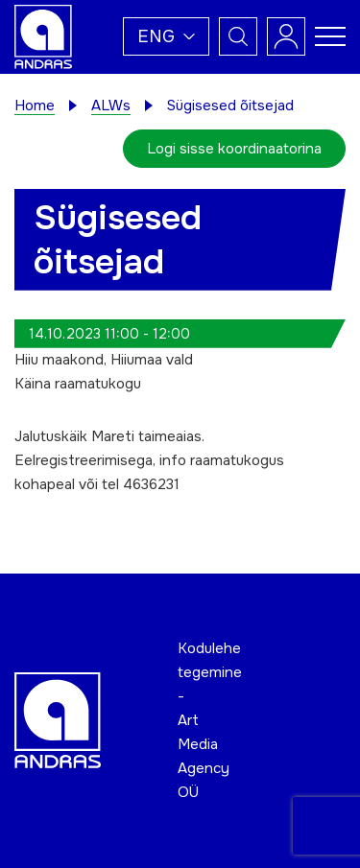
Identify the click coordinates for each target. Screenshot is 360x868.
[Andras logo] (43, 35)
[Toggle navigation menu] (330, 36)
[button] (166, 36)
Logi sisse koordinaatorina (234, 149)
